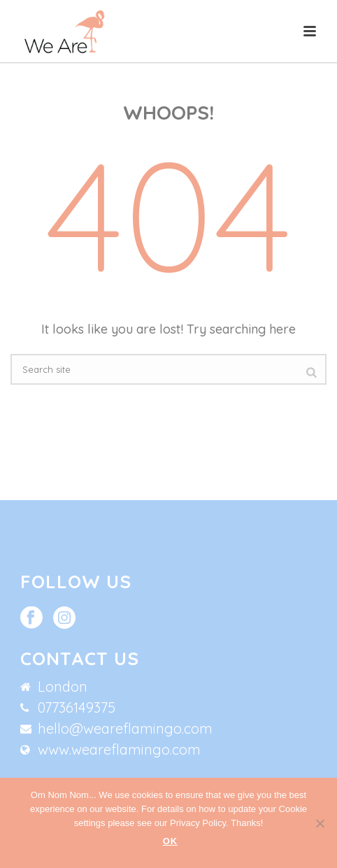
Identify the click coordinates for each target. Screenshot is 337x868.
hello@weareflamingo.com (125, 729)
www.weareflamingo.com (119, 750)
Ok (171, 841)
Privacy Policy (198, 823)
